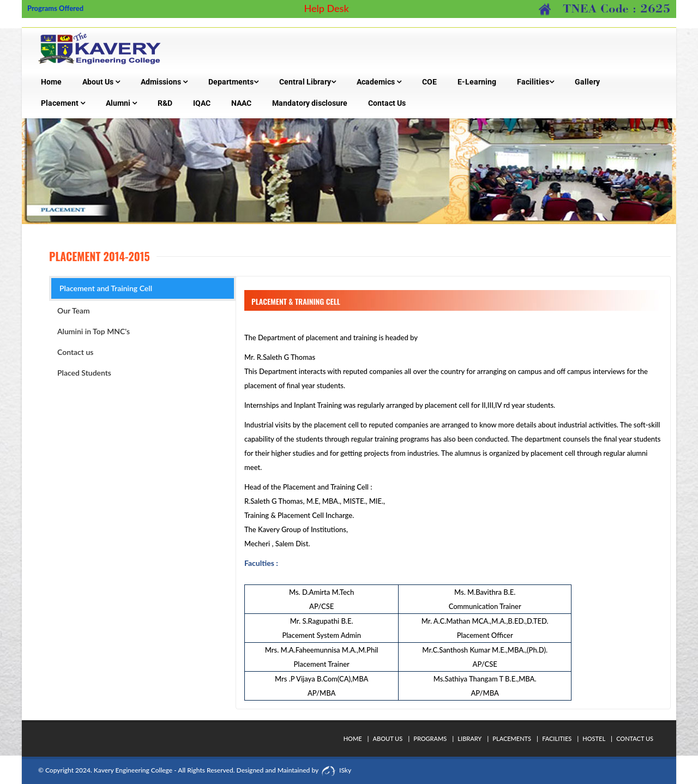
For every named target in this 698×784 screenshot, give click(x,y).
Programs (430, 738)
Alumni (121, 103)
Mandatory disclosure (310, 103)
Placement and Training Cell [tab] (106, 288)
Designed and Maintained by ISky (293, 770)
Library (470, 738)
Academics (379, 82)
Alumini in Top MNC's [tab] (94, 331)
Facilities (535, 82)
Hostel (594, 738)
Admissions (164, 82)
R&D (165, 103)
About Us (101, 82)
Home (51, 82)
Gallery (587, 82)
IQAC (202, 103)
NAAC (241, 103)
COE (429, 82)
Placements (512, 738)
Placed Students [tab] (84, 373)
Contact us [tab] (75, 352)
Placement (63, 103)
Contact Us (387, 103)
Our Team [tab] (74, 310)
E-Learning (477, 82)
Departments (233, 82)
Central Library (308, 82)
